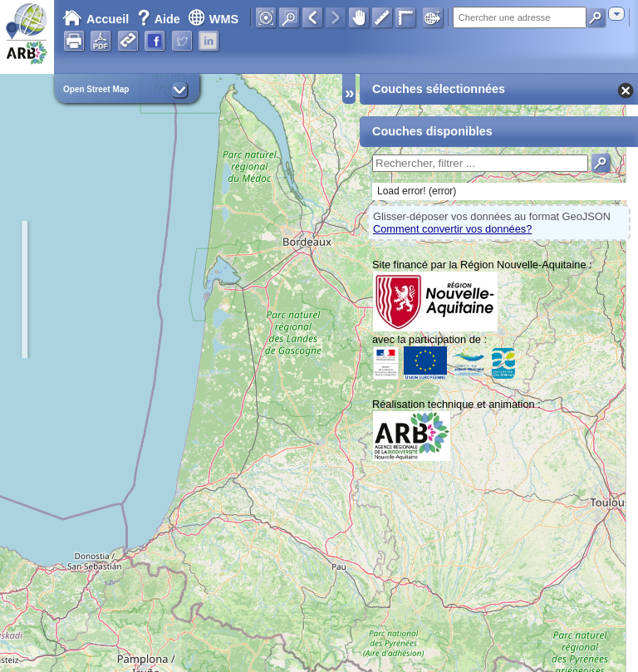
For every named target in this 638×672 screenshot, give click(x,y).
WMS (213, 19)
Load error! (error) (417, 191)
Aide (160, 19)
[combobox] (616, 14)
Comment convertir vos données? (452, 229)
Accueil (96, 19)
